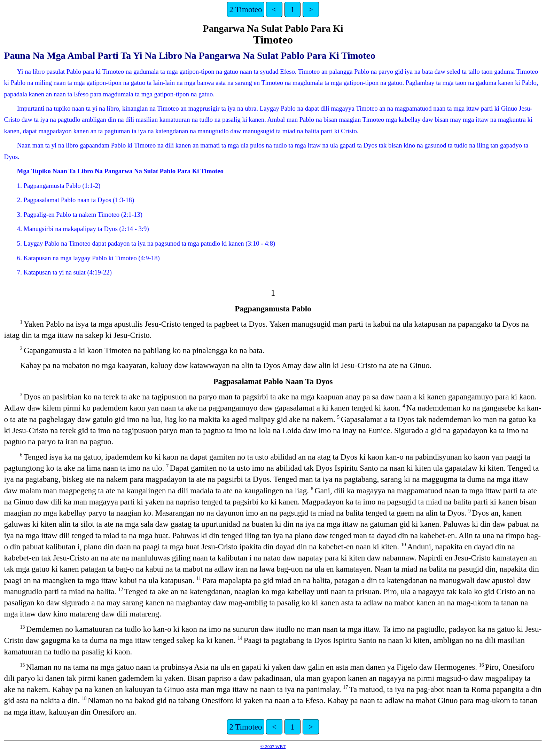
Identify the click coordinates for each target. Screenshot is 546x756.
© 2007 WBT (273, 746)
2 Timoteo (245, 9)
